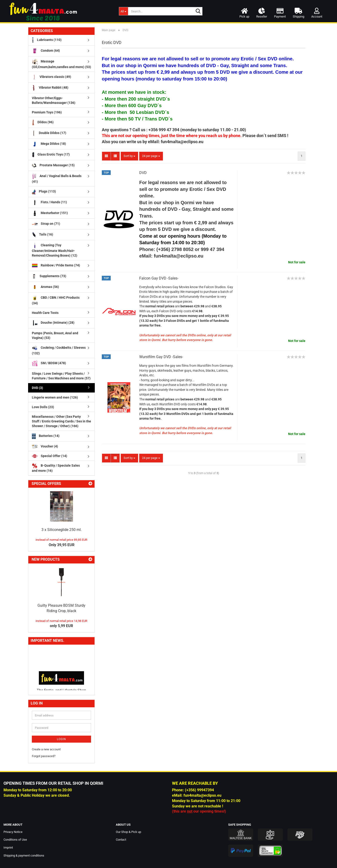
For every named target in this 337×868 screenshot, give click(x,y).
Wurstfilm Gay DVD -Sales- (161, 357)
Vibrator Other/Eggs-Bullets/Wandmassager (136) (54, 100)
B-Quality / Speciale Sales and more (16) (56, 468)
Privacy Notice (13, 832)
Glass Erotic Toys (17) (51, 155)
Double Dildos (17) (49, 133)
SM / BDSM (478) (49, 363)
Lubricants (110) (47, 40)
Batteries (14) (46, 436)
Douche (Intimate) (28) (53, 323)
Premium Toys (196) (47, 112)
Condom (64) (46, 51)
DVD (143, 173)
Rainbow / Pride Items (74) (56, 266)
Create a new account (46, 749)
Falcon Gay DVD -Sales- (159, 278)
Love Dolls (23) (43, 407)
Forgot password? (44, 756)
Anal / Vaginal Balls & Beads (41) (57, 178)
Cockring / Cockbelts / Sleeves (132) (59, 350)
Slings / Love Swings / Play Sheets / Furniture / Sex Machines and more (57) (61, 376)
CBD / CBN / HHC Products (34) (56, 300)
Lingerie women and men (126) (55, 397)
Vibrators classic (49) (51, 77)
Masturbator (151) (50, 213)
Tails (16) (42, 235)
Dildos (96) (43, 122)
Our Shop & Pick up (128, 832)
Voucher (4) (45, 446)
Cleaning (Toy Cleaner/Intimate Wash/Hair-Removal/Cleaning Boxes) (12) (55, 250)
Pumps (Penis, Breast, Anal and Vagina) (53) (55, 335)
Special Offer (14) (49, 456)
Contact (121, 840)
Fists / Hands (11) (49, 202)
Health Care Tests (45, 313)
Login (61, 739)
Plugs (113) (44, 192)
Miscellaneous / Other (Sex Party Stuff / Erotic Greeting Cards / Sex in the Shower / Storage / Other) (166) (61, 421)
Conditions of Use (15, 840)
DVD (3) (37, 388)
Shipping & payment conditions (24, 855)
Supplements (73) (49, 276)
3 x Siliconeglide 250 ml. (62, 530)
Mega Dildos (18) (49, 144)
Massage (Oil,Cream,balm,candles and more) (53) (61, 64)
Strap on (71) (46, 224)
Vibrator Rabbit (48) (50, 88)
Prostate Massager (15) (53, 165)
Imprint (8, 848)
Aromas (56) (45, 287)
